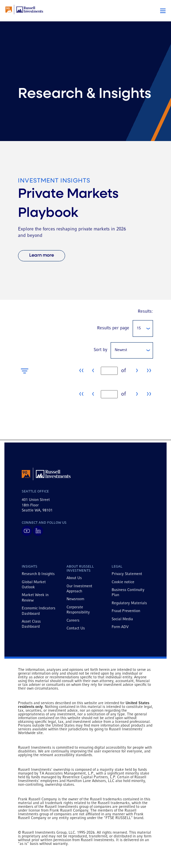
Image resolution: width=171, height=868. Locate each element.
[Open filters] (25, 371)
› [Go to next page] (137, 371)
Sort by (100, 350)
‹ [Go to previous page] (93, 371)
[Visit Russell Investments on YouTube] (27, 531)
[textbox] (109, 371)
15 (139, 328)
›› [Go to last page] (149, 371)
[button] (163, 11)
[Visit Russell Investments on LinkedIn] (38, 531)
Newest (121, 350)
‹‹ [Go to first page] (81, 371)
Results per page (113, 328)
